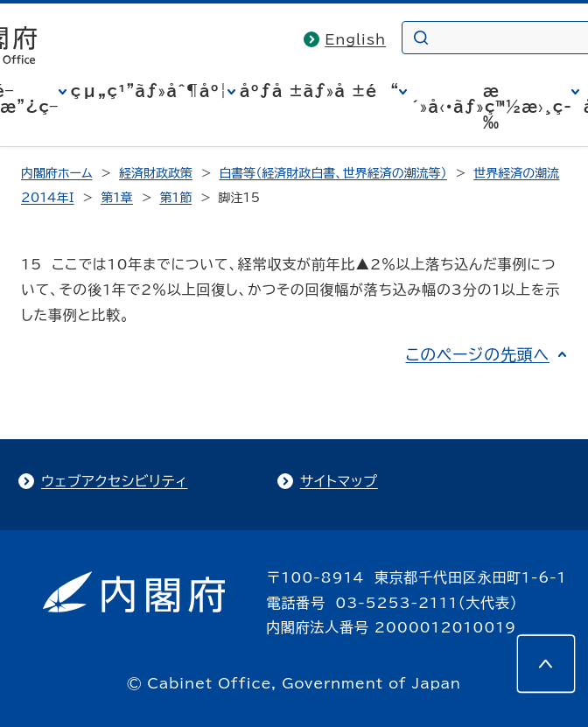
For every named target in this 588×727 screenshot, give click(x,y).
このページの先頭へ (477, 354)
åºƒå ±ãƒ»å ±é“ (319, 91)
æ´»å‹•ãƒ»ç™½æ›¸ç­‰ (491, 107)
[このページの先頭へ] (546, 664)
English (355, 39)
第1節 (175, 198)
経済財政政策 (156, 173)
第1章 (117, 198)
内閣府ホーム (56, 173)
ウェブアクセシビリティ (114, 481)
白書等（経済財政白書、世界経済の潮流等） (332, 173)
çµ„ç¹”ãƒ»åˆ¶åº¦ (149, 91)
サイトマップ (339, 481)
